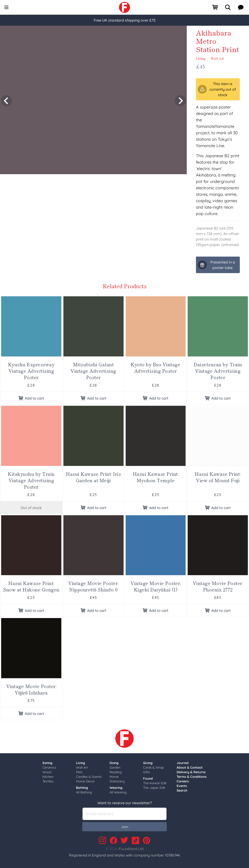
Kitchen (48, 777)
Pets (79, 772)
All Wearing (118, 792)
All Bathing (84, 792)
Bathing (82, 788)
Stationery (117, 781)
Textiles (48, 781)
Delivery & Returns (191, 772)
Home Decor (85, 781)
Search (182, 790)
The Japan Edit (154, 788)
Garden (115, 767)
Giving (148, 763)
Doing (114, 763)
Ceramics (49, 767)
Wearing (116, 788)
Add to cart (31, 398)
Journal (183, 763)
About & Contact (190, 767)
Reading (116, 772)
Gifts (147, 772)
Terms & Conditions (192, 777)
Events (182, 786)
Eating (47, 763)
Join (125, 827)
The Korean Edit (155, 783)
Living (201, 58)
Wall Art (217, 58)
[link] (124, 7)
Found (148, 778)
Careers (183, 781)
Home (114, 777)
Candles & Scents (89, 777)
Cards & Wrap (153, 767)
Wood (47, 772)
